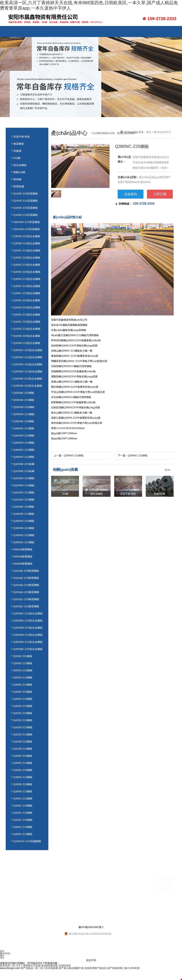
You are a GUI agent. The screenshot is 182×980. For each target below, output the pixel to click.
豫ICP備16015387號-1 (91, 927)
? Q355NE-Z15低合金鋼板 (27, 379)
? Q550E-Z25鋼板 (22, 656)
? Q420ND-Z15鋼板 (23, 485)
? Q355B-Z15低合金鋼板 (26, 243)
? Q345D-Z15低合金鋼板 (26, 329)
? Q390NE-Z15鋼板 (23, 514)
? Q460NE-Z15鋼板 (23, 428)
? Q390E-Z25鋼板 (22, 756)
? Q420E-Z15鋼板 (22, 720)
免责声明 (91, 960)
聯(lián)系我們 (168, 31)
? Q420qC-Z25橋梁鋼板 (25, 599)
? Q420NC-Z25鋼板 (23, 500)
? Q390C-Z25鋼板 (22, 806)
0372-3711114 (98, 883)
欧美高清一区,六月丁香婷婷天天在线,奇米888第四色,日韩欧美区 (35, 966)
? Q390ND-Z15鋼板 (23, 528)
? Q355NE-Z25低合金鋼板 (27, 386)
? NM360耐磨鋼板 (22, 564)
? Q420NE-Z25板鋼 (23, 464)
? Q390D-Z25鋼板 (22, 770)
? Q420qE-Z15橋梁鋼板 (25, 578)
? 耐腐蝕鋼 (18, 186)
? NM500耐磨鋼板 (22, 549)
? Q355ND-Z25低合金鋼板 (27, 364)
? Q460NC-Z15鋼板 (23, 457)
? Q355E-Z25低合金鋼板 (26, 258)
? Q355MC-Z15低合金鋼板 (27, 613)
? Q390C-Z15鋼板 (22, 798)
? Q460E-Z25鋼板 (22, 692)
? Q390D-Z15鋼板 (22, 777)
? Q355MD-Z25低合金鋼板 (27, 628)
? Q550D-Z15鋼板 (22, 677)
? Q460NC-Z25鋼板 (23, 450)
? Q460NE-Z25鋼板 (23, 421)
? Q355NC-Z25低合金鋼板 (27, 350)
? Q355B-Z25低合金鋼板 (26, 236)
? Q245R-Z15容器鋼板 (24, 201)
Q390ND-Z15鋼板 (74, 455)
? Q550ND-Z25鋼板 (23, 407)
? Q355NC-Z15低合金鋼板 (27, 357)
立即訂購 (160, 194)
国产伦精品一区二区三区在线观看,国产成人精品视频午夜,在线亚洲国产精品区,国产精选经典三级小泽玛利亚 (80, 968)
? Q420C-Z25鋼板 (22, 820)
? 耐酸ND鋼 (18, 172)
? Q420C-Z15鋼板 (22, 813)
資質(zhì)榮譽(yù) (134, 31)
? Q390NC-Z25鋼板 (23, 535)
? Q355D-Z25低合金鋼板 (26, 272)
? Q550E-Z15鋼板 (22, 663)
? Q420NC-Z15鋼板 (23, 492)
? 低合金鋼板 (19, 165)
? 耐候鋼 (16, 179)
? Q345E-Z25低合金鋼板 (26, 300)
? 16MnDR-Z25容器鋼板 (26, 229)
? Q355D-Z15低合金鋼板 (26, 279)
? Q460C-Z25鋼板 (22, 827)
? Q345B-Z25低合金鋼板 (26, 336)
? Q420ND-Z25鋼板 (23, 478)
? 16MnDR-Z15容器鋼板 (26, 222)
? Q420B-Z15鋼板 (22, 749)
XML (62, 920)
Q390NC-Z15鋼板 (138, 455)
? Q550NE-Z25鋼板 (23, 393)
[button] (169, 486)
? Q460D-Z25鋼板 (22, 699)
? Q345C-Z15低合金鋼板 (26, 250)
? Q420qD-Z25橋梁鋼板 (25, 585)
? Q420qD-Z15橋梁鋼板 (25, 592)
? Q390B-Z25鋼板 (22, 784)
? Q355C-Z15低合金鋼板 (26, 286)
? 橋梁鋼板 (18, 144)
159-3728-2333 (144, 204)
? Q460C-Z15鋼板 (22, 834)
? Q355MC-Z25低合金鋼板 (27, 621)
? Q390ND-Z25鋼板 (23, 521)
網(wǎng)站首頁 (14, 31)
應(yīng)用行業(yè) (83, 31)
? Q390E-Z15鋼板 (22, 763)
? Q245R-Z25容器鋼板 (24, 193)
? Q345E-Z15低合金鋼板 (26, 314)
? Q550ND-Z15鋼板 (23, 414)
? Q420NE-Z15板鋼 (23, 471)
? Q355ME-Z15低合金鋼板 (27, 642)
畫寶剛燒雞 (28, 909)
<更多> (164, 168)
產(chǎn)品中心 (48, 31)
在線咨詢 (131, 194)
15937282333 (80, 883)
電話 (2, 958)
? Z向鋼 (16, 158)
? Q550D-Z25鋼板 (22, 670)
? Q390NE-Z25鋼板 (23, 507)
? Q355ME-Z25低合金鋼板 (27, 649)
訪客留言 (151, 30)
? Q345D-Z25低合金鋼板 (26, 307)
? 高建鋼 (16, 151)
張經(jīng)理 (87, 878)
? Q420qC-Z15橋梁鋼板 (25, 606)
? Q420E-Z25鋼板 (22, 713)
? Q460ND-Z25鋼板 (23, 435)
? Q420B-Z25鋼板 (22, 741)
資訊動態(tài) (117, 30)
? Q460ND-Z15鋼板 (23, 443)
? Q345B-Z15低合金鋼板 (26, 343)
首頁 (149, 132)
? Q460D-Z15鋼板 (22, 706)
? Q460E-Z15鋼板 (22, 685)
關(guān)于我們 (31, 31)
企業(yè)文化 (100, 30)
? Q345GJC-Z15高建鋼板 (26, 841)
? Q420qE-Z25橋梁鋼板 (25, 571)
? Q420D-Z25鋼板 (22, 727)
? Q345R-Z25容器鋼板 (24, 208)
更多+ (168, 470)
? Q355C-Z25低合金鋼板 (26, 293)
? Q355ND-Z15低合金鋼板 (27, 371)
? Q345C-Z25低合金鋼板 (26, 322)
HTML (53, 920)
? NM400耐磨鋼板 (22, 556)
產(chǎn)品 (5, 953)
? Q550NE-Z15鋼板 (23, 400)
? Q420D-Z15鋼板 (22, 734)
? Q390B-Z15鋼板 (22, 791)
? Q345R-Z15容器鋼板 (24, 215)
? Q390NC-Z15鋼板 (23, 542)
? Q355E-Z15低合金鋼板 (26, 265)
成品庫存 (65, 30)
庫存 (2, 955)
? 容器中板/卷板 (21, 137)
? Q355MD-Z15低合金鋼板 (27, 635)
